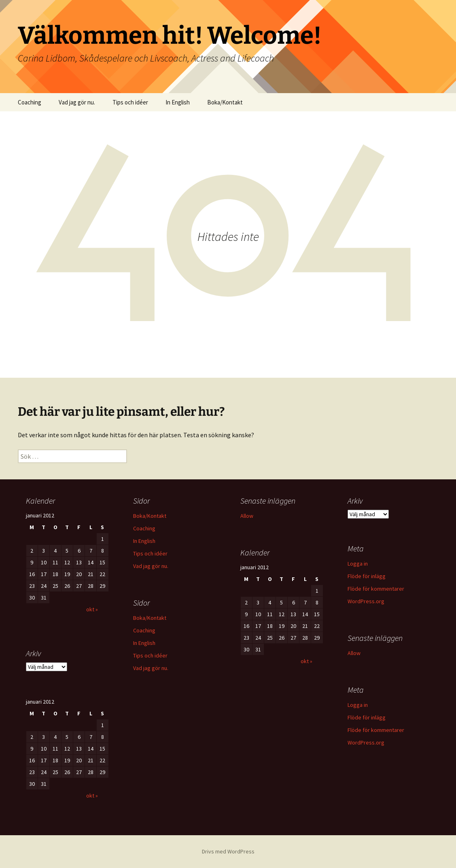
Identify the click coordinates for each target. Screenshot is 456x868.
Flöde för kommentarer (376, 589)
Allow (247, 516)
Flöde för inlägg (367, 576)
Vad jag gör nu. (77, 102)
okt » (92, 609)
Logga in (358, 564)
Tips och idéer (130, 102)
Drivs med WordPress (228, 851)
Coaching (30, 102)
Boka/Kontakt (225, 102)
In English (178, 102)
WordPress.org (366, 601)
